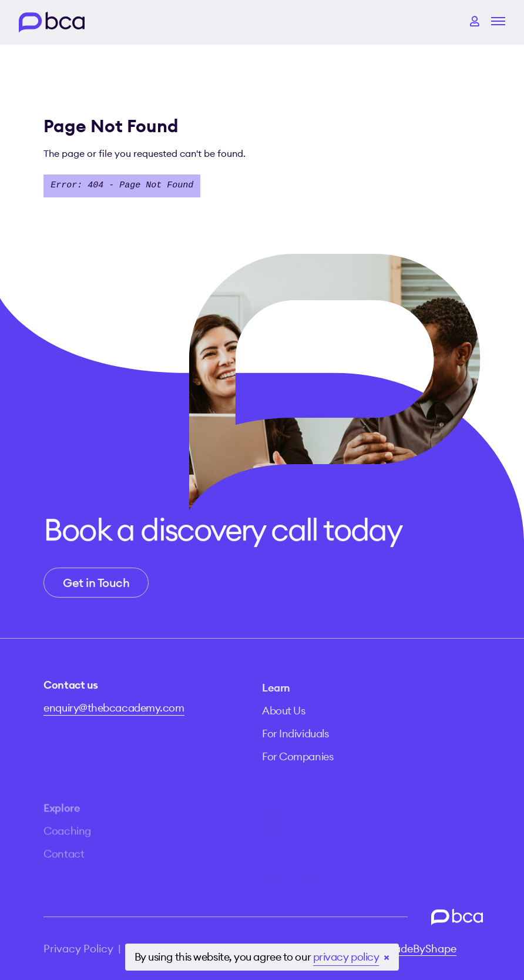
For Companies (298, 770)
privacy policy (346, 957)
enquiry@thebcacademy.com (114, 714)
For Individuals (295, 747)
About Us (283, 724)
